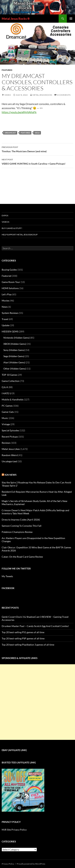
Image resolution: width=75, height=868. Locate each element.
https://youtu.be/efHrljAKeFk (19, 112)
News (5, 307)
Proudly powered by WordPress (31, 864)
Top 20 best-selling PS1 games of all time (23, 632)
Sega (37, 133)
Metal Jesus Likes (11, 449)
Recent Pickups (10, 437)
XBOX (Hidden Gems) (15, 344)
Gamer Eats (8, 412)
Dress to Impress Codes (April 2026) (21, 520)
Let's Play (7, 294)
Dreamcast (10, 133)
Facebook (8, 588)
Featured (7, 70)
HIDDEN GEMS (10, 331)
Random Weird (10, 455)
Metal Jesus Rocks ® (16, 19)
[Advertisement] (37, 702)
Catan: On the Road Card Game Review (22, 557)
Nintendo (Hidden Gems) (17, 338)
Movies (6, 301)
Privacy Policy (8, 864)
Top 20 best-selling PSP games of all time (23, 638)
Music (5, 418)
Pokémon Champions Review (17, 532)
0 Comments (64, 95)
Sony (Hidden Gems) (14, 350)
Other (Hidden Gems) (15, 369)
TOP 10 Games (9, 375)
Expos (5, 215)
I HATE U (6, 393)
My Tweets (7, 576)
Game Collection (11, 381)
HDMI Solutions (10, 288)
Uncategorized (9, 461)
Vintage (6, 424)
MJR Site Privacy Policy (14, 830)
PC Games (7, 406)
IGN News (11, 475)
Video (8, 95)
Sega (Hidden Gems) (14, 356)
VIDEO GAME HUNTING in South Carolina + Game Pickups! (37, 161)
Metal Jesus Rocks (42, 95)
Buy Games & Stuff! (12, 228)
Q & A (5, 387)
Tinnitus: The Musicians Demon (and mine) (37, 149)
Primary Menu (71, 19)
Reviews (6, 443)
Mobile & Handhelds (13, 399)
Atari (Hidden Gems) (14, 362)
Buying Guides (9, 270)
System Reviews (10, 313)
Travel (5, 319)
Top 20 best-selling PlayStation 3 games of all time (28, 645)
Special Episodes (10, 430)
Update (6, 325)
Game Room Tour (11, 282)
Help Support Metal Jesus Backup (20, 235)
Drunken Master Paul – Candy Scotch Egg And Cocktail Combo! (35, 626)
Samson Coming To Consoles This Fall (22, 526)
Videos (5, 222)
